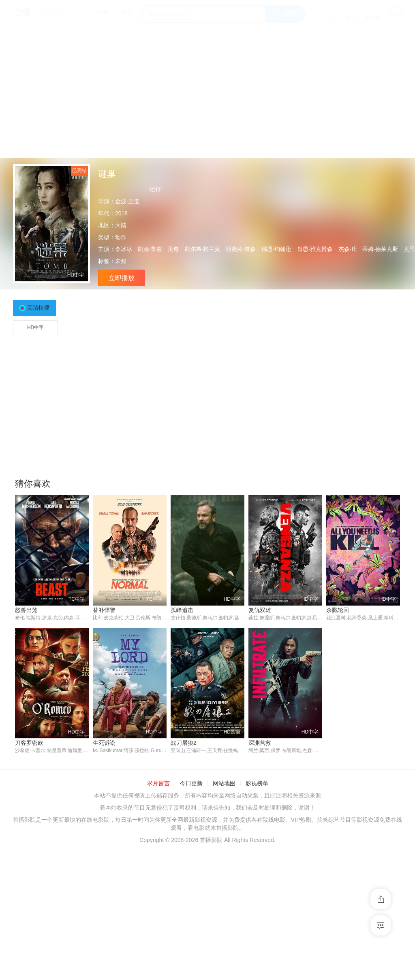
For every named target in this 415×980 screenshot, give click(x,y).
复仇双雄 (260, 610)
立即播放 (122, 278)
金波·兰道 (127, 201)
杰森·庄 (348, 249)
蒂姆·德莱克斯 (380, 249)
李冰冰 (124, 249)
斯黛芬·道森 (241, 249)
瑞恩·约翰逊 (276, 249)
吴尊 (173, 249)
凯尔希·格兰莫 (203, 249)
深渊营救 (260, 743)
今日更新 (191, 784)
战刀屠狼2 (184, 743)
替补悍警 (104, 610)
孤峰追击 (182, 610)
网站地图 (224, 784)
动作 (121, 237)
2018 (121, 213)
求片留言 (158, 784)
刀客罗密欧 (29, 743)
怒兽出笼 (26, 610)
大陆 (121, 225)
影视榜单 (257, 784)
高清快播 (39, 308)
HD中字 (35, 327)
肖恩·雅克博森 (315, 249)
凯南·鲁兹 (150, 249)
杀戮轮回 (338, 610)
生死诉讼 (104, 743)
